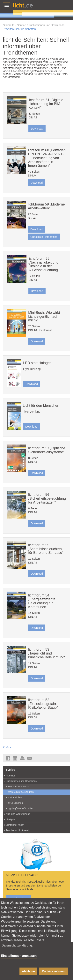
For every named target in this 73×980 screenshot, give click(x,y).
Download (37, 129)
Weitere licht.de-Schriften (21, 29)
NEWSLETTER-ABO (22, 875)
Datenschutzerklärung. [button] (17, 945)
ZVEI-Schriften (15, 803)
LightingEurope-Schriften (20, 808)
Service (22, 25)
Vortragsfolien (15, 797)
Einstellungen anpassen (19, 956)
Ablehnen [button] (28, 971)
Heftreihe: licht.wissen (19, 787)
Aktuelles (11, 776)
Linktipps (10, 819)
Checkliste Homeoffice (44, 237)
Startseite (9, 25)
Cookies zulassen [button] (54, 971)
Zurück (7, 747)
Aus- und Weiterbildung (18, 814)
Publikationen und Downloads (46, 25)
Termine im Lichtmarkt (17, 830)
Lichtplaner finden (15, 825)
